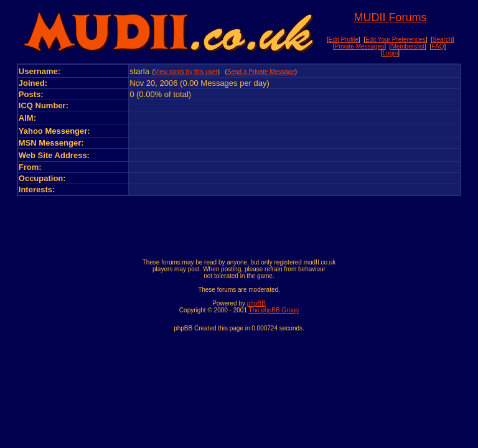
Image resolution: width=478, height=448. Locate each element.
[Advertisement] (239, 224)
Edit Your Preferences (396, 40)
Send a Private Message (261, 72)
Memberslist (408, 46)
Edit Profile (343, 40)
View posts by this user (186, 72)
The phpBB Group (274, 310)
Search (443, 40)
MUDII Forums (390, 17)
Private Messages (359, 46)
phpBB (256, 303)
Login (390, 53)
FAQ (438, 46)
